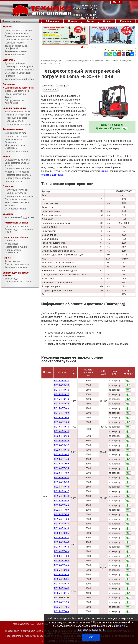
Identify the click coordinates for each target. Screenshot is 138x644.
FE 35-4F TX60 (61, 612)
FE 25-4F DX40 (61, 496)
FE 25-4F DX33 (61, 482)
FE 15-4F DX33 (61, 385)
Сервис (107, 21)
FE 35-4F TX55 (61, 607)
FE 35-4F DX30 (61, 570)
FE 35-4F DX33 (61, 575)
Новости (73, 21)
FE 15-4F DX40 (61, 399)
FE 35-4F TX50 (61, 602)
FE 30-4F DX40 (61, 542)
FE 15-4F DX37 (61, 395)
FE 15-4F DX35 (61, 390)
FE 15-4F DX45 (61, 404)
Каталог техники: (11, 21)
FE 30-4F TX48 (61, 551)
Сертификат (50, 90)
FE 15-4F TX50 (61, 413)
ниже (105, 171)
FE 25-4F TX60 (61, 519)
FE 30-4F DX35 (61, 533)
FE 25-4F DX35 (61, 487)
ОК (91, 638)
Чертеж (48, 86)
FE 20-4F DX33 (61, 436)
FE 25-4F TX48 (61, 505)
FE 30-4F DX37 (61, 538)
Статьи (90, 21)
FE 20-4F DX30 (61, 431)
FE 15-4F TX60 (61, 422)
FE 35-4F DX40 (61, 588)
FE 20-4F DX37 (61, 445)
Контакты (125, 21)
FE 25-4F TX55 (61, 515)
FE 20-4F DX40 (61, 450)
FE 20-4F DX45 (61, 455)
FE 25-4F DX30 (61, 478)
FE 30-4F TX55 (61, 561)
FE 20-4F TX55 (61, 468)
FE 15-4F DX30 (61, 381)
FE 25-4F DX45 (61, 501)
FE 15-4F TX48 (61, 408)
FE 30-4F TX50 (61, 556)
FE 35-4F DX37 (61, 584)
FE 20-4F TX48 (61, 459)
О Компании (52, 21)
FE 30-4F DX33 (61, 528)
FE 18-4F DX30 (61, 427)
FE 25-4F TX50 (61, 510)
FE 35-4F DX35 (61, 579)
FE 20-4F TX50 (61, 464)
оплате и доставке (52, 175)
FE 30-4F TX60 (61, 565)
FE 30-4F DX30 (61, 524)
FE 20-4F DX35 (61, 441)
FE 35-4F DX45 (61, 593)
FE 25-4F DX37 (61, 491)
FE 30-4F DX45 (61, 547)
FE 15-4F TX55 (61, 418)
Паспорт (62, 86)
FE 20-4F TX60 (61, 473)
